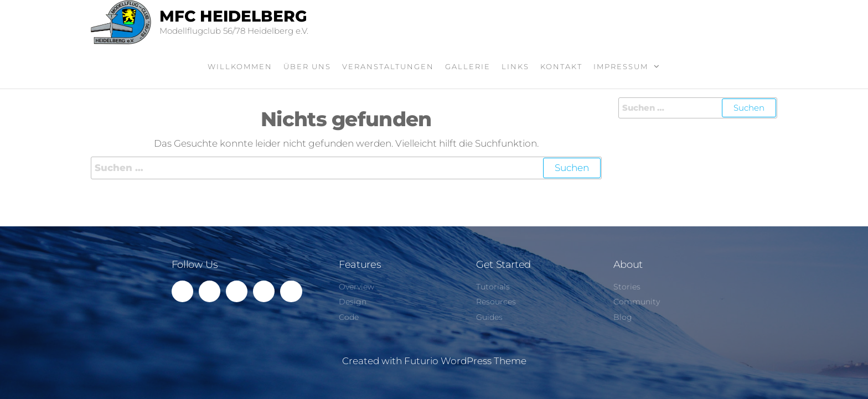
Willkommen (240, 66)
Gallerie (468, 66)
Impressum (621, 66)
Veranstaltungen (388, 66)
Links (515, 66)
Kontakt (561, 66)
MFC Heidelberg (233, 16)
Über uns (307, 66)
